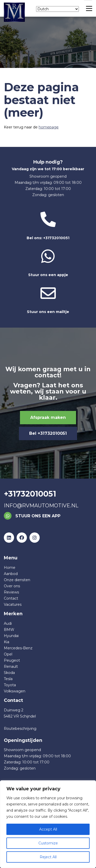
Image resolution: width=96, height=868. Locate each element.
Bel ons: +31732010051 (48, 226)
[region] (48, 824)
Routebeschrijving (20, 729)
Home (10, 568)
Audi (8, 623)
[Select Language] (57, 9)
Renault (11, 667)
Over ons (12, 586)
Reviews (11, 592)
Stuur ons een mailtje (48, 300)
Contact (11, 598)
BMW (9, 630)
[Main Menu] (88, 9)
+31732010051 (30, 494)
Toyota (10, 685)
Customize (48, 843)
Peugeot (12, 660)
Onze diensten (17, 580)
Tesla (8, 679)
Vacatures (13, 604)
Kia (7, 642)
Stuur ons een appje (48, 263)
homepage (49, 127)
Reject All (48, 857)
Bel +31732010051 (48, 433)
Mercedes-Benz (18, 648)
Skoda (9, 673)
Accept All (48, 829)
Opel (8, 654)
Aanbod (11, 574)
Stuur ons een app (32, 516)
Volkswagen (15, 691)
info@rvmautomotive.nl (41, 506)
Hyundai (11, 636)
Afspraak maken (48, 417)
